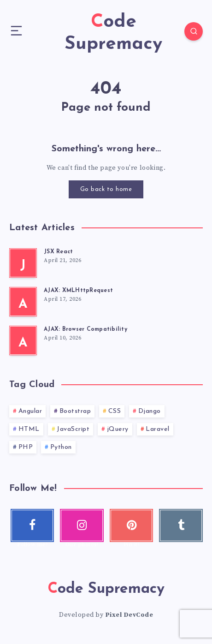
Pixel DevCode (129, 615)
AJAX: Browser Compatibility (85, 329)
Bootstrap (75, 411)
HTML (29, 429)
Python (61, 447)
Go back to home (106, 189)
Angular (30, 411)
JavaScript (73, 429)
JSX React (58, 252)
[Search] (194, 31)
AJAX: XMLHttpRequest (78, 291)
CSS (115, 411)
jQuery (118, 429)
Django (150, 411)
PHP (26, 447)
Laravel (158, 429)
